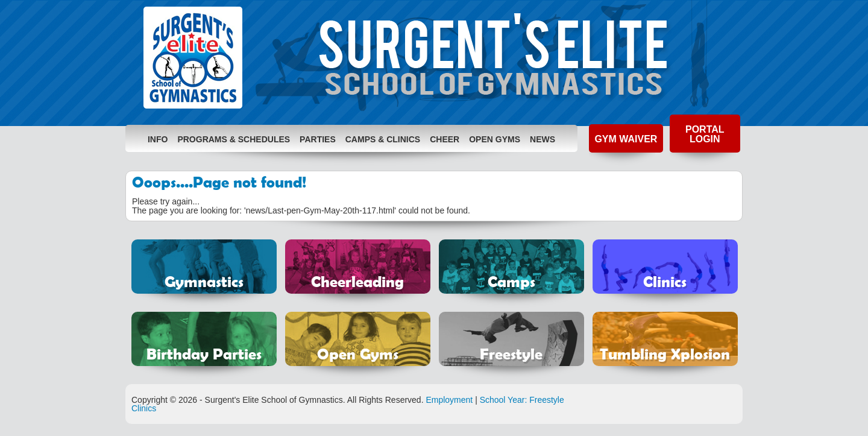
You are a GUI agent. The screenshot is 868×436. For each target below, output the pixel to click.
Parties (318, 139)
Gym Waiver (626, 139)
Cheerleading (357, 281)
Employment (449, 400)
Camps (511, 281)
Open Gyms (495, 139)
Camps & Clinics (383, 139)
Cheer (445, 139)
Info (158, 139)
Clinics (665, 281)
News (542, 139)
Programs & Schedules (234, 139)
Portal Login (705, 134)
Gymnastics (204, 281)
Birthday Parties (204, 354)
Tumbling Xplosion (665, 354)
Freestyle (511, 354)
